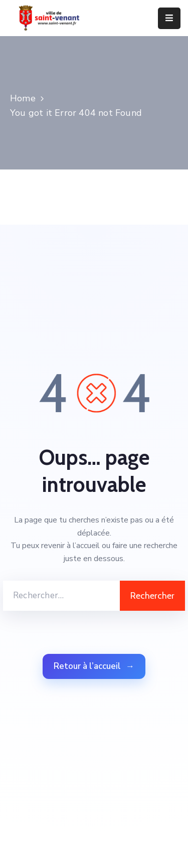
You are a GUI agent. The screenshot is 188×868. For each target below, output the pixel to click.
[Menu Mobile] (169, 18)
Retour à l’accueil (94, 666)
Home (23, 98)
